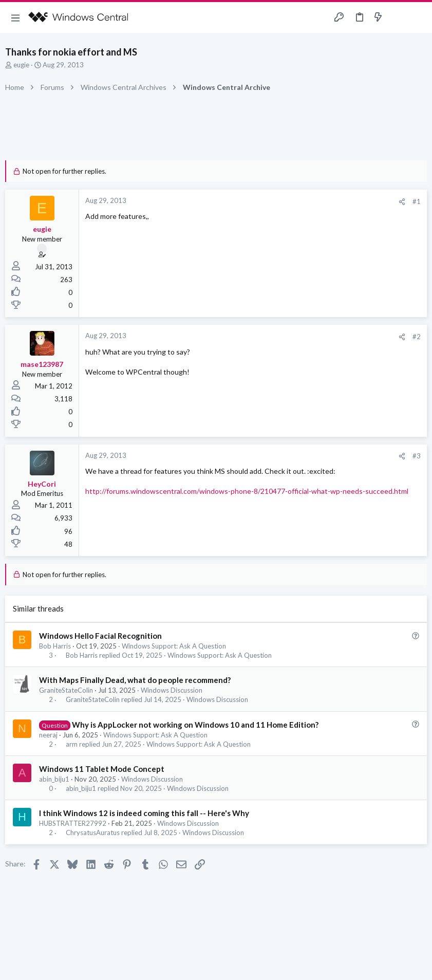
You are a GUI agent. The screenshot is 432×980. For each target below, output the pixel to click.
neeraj (48, 735)
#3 (417, 456)
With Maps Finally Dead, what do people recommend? (135, 680)
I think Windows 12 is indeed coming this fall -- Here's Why (144, 813)
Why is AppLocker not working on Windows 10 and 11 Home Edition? (195, 725)
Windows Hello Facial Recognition (100, 636)
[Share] (402, 202)
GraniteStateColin (66, 690)
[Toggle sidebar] (398, 17)
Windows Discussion (172, 690)
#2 (417, 337)
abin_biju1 (54, 779)
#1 (417, 201)
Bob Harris (55, 646)
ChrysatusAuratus (93, 833)
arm (72, 744)
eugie (21, 65)
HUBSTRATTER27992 (73, 823)
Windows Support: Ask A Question (174, 646)
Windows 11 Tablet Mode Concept (102, 769)
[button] (15, 17)
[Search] (418, 18)
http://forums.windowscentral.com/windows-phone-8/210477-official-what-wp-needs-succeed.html (247, 491)
